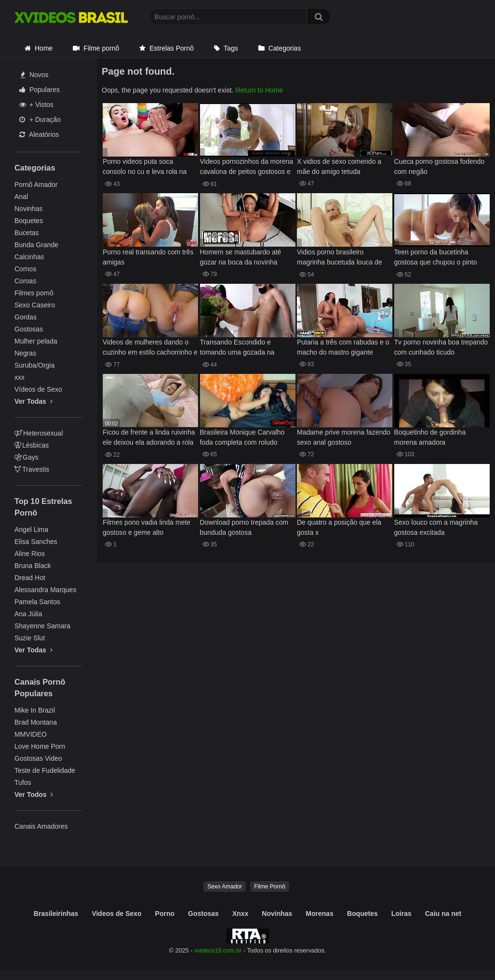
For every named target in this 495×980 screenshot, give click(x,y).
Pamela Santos (37, 602)
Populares (40, 90)
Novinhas (28, 209)
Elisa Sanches (36, 542)
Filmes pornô (34, 293)
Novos (34, 75)
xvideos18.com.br (218, 951)
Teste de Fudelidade (45, 770)
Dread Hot (30, 578)
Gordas (26, 317)
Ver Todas (33, 401)
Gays (27, 457)
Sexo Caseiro (35, 305)
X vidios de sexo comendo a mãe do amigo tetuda (339, 166)
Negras (25, 353)
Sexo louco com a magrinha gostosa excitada (436, 527)
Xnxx (240, 914)
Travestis (32, 469)
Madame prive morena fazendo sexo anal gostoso (344, 437)
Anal (21, 197)
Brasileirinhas (56, 914)
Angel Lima (31, 530)
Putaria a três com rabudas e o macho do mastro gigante (343, 347)
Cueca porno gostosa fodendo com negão (440, 166)
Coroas (25, 281)
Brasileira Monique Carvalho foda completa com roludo (242, 437)
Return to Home (259, 90)
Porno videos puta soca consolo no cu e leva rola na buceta (145, 167)
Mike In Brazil (35, 710)
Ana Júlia (28, 614)
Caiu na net (443, 914)
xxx (20, 377)
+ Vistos (36, 105)
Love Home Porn (40, 746)
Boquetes (29, 221)
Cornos (25, 269)
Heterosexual (39, 433)
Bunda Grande (36, 245)
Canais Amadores (41, 826)
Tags (231, 48)
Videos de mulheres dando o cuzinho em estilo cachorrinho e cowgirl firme (150, 348)
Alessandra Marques (45, 590)
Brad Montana (36, 722)
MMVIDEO (31, 734)
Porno (165, 914)
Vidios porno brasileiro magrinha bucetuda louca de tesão (340, 258)
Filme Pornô (270, 887)
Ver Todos (34, 795)
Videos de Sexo (116, 914)
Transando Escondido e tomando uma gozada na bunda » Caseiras (237, 348)
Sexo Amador (225, 887)
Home (44, 48)
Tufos (23, 782)
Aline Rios (30, 554)
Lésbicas (32, 445)
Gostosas (29, 329)
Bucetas (27, 233)
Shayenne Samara (42, 626)
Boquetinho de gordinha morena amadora (430, 437)
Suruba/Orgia (34, 365)
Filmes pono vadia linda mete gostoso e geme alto (147, 527)
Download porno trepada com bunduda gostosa (244, 527)
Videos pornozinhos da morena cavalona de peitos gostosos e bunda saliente (247, 167)
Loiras (401, 914)
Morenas (320, 914)
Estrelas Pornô (172, 48)
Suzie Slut (30, 638)
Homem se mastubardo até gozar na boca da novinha (241, 257)
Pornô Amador (36, 185)
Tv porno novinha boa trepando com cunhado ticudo (441, 347)
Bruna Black (33, 566)
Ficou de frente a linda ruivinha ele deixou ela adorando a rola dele (149, 438)
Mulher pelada (36, 341)
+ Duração (40, 119)
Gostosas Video (38, 758)
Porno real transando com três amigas (148, 257)
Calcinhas (29, 257)
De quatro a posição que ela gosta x (339, 527)
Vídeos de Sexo (38, 389)
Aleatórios (39, 134)
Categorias (285, 48)
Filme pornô (101, 48)
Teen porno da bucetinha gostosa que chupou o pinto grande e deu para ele (436, 258)
